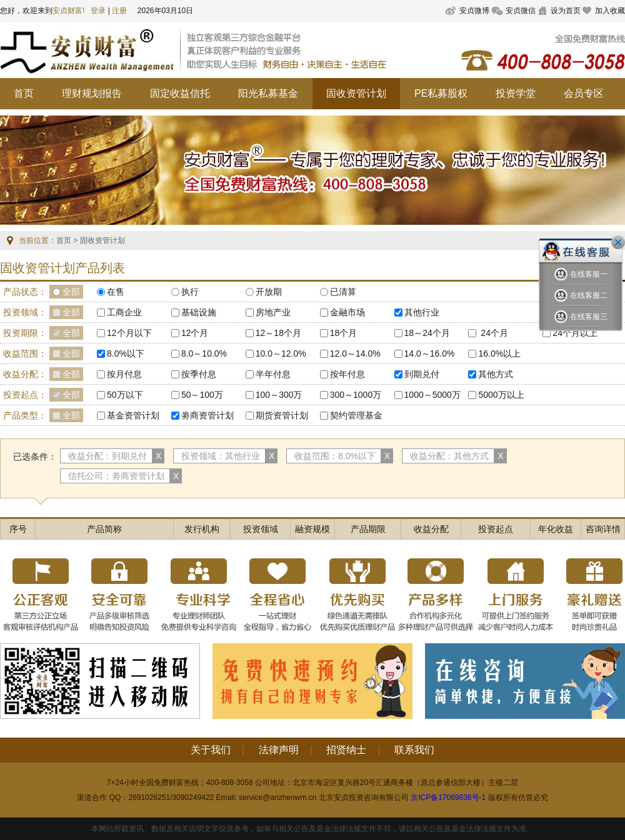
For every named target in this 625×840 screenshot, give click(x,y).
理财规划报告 (92, 93)
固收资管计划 (356, 93)
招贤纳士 (346, 750)
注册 (119, 11)
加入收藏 (610, 11)
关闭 (618, 242)
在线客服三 (581, 317)
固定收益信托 (180, 93)
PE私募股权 (441, 93)
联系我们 (414, 750)
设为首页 (566, 11)
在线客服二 (581, 296)
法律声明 (279, 750)
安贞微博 (474, 11)
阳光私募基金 (268, 93)
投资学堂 (516, 93)
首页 (24, 93)
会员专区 (584, 93)
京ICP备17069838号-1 (448, 798)
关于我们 (211, 750)
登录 (98, 11)
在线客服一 (581, 274)
